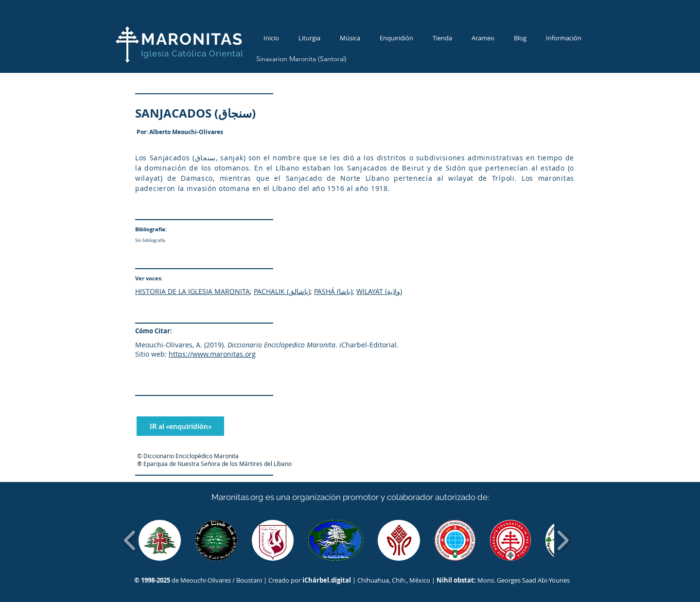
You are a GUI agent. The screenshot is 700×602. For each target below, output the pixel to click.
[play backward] (130, 540)
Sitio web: (151, 354)
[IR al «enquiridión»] (180, 426)
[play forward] (563, 540)
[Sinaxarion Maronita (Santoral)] (301, 59)
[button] (160, 540)
